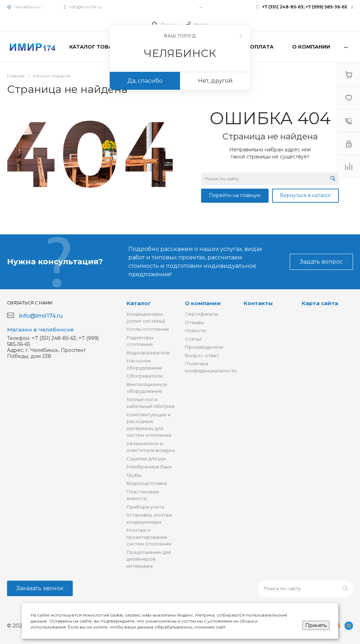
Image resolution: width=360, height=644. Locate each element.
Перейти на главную (235, 195)
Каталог (139, 303)
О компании (203, 303)
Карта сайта (320, 303)
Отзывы (194, 322)
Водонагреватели (148, 353)
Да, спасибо (145, 81)
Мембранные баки (149, 467)
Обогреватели (144, 376)
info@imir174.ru (86, 7)
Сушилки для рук (146, 459)
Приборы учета (145, 507)
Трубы (134, 475)
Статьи (193, 339)
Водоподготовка (147, 483)
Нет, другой (215, 81)
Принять (316, 625)
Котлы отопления (148, 329)
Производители (204, 347)
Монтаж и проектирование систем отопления (149, 537)
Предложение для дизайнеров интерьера (149, 559)
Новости (195, 330)
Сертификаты (201, 314)
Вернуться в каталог (306, 195)
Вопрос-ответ (202, 355)
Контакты (258, 303)
